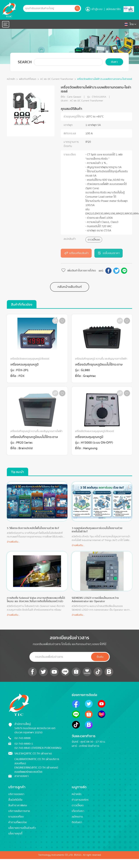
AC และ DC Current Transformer (57, 79)
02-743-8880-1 (24, 744)
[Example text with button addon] (49, 8)
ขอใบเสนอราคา (109, 253)
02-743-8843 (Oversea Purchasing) (38, 748)
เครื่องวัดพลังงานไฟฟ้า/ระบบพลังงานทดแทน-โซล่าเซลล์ (105, 79)
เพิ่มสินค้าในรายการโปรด (78, 271)
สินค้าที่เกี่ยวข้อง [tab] (22, 305)
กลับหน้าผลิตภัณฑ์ (70, 287)
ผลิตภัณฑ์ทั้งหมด (28, 79)
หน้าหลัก (11, 79)
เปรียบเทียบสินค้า (76, 253)
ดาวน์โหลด (94, 240)
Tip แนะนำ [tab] (18, 472)
